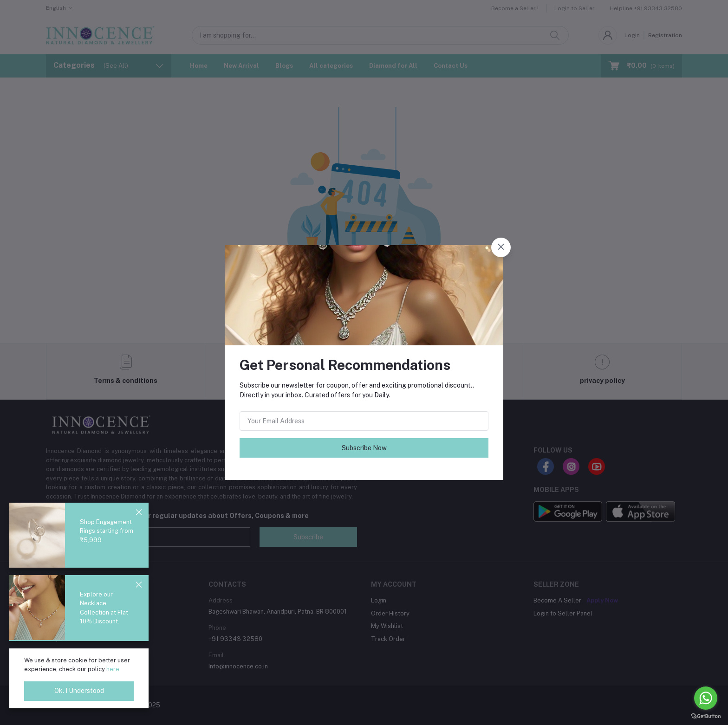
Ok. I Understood (79, 691)
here (113, 669)
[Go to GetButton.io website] (706, 716)
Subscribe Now (364, 448)
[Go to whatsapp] (706, 698)
